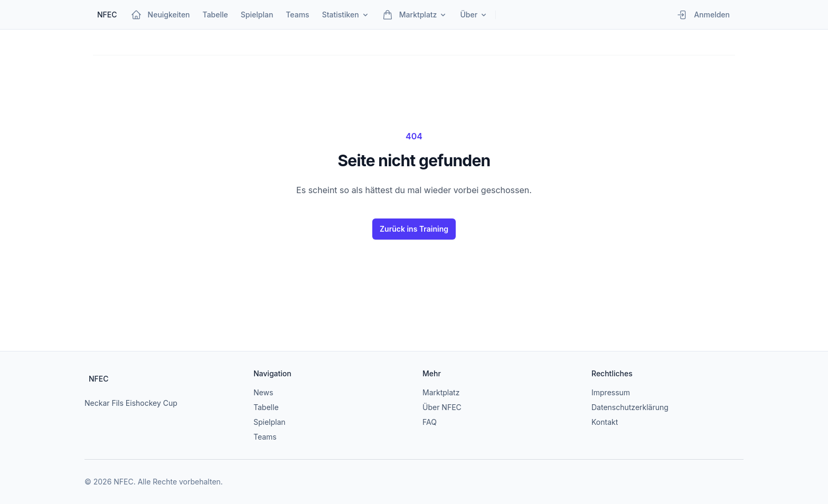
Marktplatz (441, 392)
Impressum (611, 392)
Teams (265, 437)
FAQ (430, 422)
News (263, 392)
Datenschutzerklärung (630, 407)
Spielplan (270, 422)
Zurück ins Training (414, 229)
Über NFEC (442, 407)
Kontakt (605, 422)
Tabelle (266, 407)
